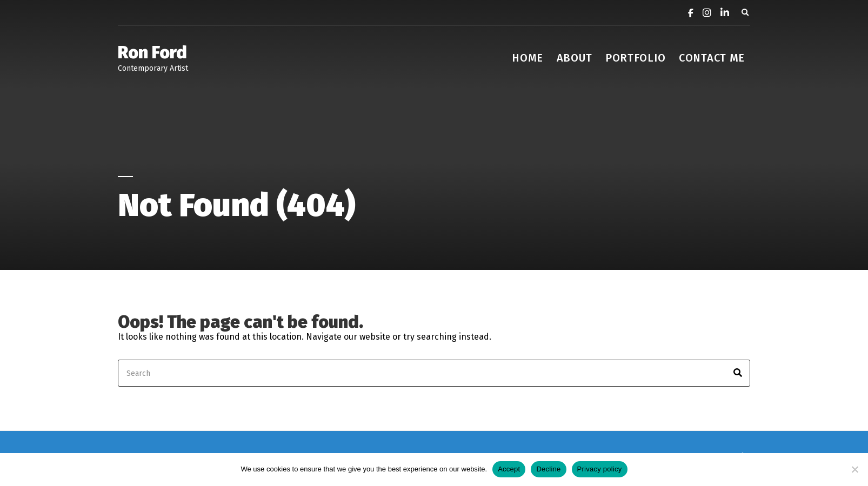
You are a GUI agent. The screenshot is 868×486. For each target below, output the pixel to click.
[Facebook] (687, 14)
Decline (548, 469)
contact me (712, 58)
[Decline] (854, 469)
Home (528, 58)
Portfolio (635, 58)
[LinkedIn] (721, 14)
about (575, 58)
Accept (509, 469)
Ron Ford (152, 52)
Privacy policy (600, 469)
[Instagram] (703, 14)
